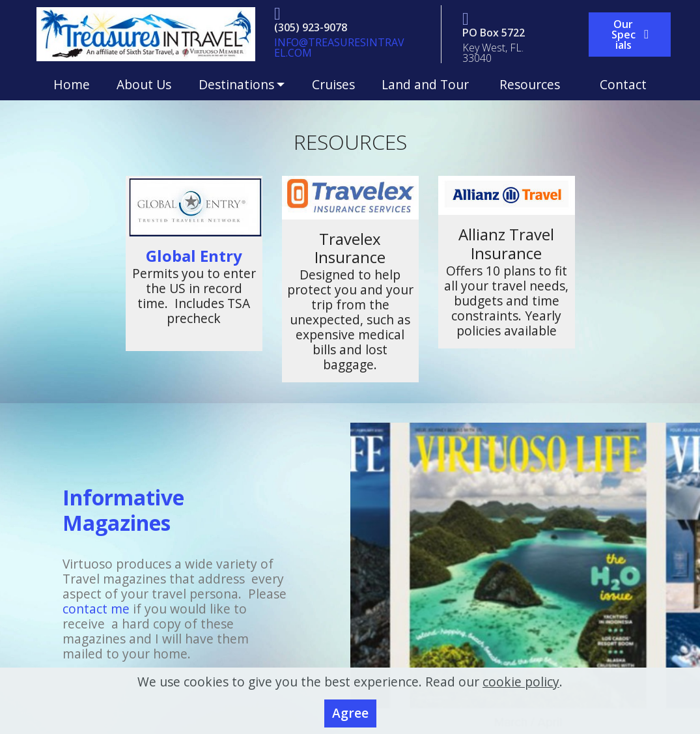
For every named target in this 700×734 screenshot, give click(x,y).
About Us (144, 84)
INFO (287, 42)
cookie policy (521, 685)
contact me (96, 609)
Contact (623, 84)
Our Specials (630, 35)
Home (72, 84)
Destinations (236, 84)
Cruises (333, 84)
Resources (536, 84)
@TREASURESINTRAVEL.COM (339, 48)
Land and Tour (427, 84)
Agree (350, 717)
